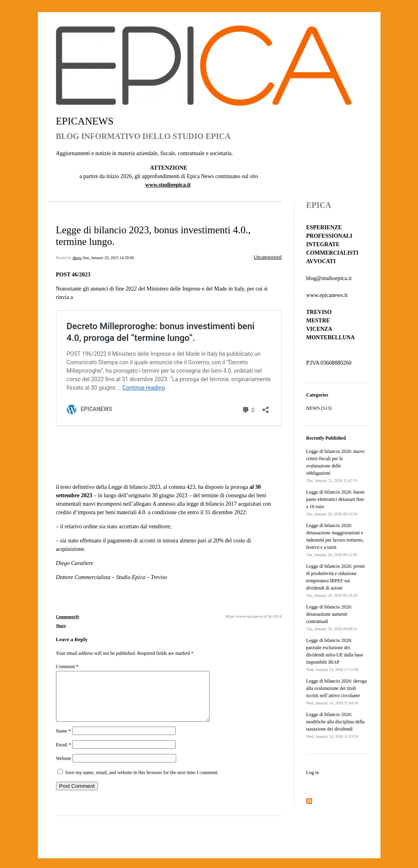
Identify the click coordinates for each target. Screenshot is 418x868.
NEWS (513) (319, 408)
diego (77, 258)
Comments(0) (68, 617)
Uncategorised (267, 257)
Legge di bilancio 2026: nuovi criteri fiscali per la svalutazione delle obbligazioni (336, 466)
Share (61, 626)
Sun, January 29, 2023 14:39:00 (108, 258)
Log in (313, 772)
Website (64, 768)
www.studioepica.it (168, 185)
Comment (67, 667)
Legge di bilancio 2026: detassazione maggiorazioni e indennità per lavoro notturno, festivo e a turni (335, 540)
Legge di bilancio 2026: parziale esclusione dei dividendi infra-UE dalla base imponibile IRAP (335, 655)
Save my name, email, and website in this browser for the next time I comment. (142, 782)
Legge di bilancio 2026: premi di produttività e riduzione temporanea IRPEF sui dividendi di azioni (336, 580)
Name (64, 741)
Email (64, 754)
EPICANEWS (85, 121)
